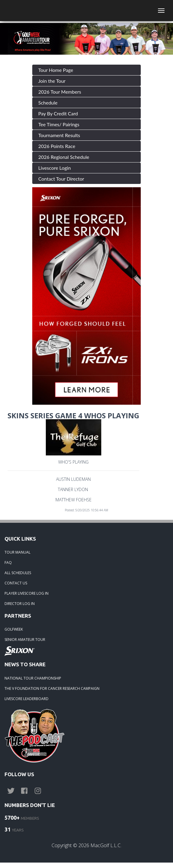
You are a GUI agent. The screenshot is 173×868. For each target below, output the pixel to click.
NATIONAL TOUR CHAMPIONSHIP (33, 678)
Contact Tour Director (61, 179)
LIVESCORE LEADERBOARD (27, 699)
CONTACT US (16, 583)
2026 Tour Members (60, 92)
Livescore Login (55, 168)
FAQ (8, 563)
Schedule (48, 103)
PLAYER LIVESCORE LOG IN (27, 593)
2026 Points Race (57, 146)
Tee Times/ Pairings (59, 124)
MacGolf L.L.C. (106, 845)
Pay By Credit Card (58, 113)
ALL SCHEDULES (18, 573)
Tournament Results (59, 135)
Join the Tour (52, 81)
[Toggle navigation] (161, 11)
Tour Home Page (56, 70)
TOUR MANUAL (17, 552)
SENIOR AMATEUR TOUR (25, 640)
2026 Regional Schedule (64, 157)
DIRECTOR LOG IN (20, 604)
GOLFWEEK (14, 629)
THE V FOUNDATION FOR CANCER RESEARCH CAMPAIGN (52, 688)
